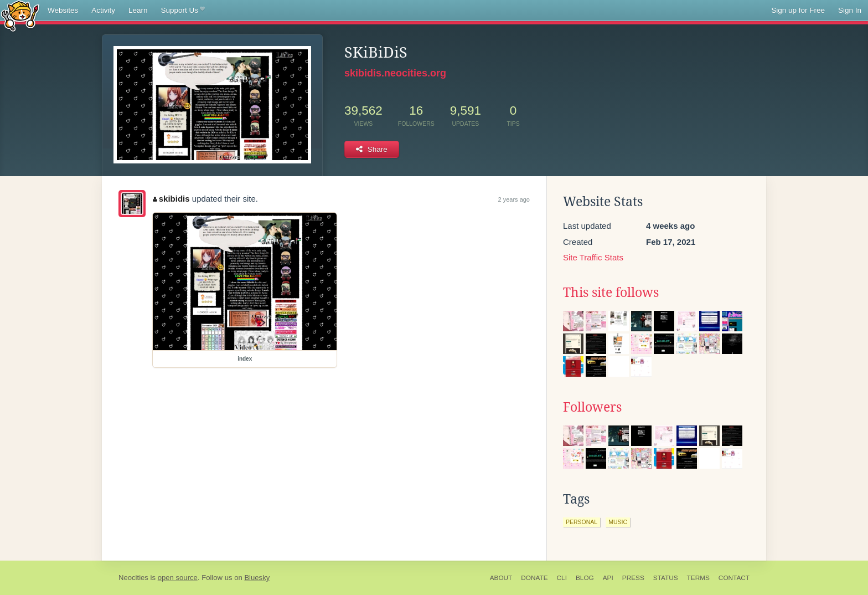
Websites (63, 10)
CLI (562, 578)
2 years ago (514, 199)
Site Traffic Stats (593, 257)
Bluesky (257, 578)
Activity (103, 10)
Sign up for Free (798, 10)
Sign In (850, 10)
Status (666, 578)
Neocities (133, 578)
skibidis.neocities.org (395, 73)
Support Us (183, 11)
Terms (698, 578)
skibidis (171, 199)
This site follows (611, 293)
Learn (138, 10)
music (618, 522)
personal (582, 522)
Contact (734, 578)
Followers (592, 407)
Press (633, 578)
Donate (534, 578)
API (608, 578)
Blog (585, 578)
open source (178, 578)
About (501, 578)
